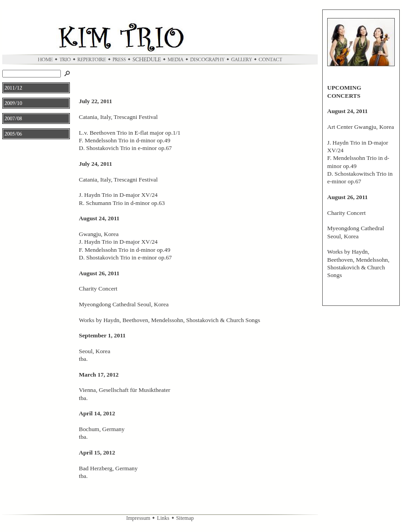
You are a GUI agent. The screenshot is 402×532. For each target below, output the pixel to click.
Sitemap (185, 518)
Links (163, 518)
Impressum (138, 518)
